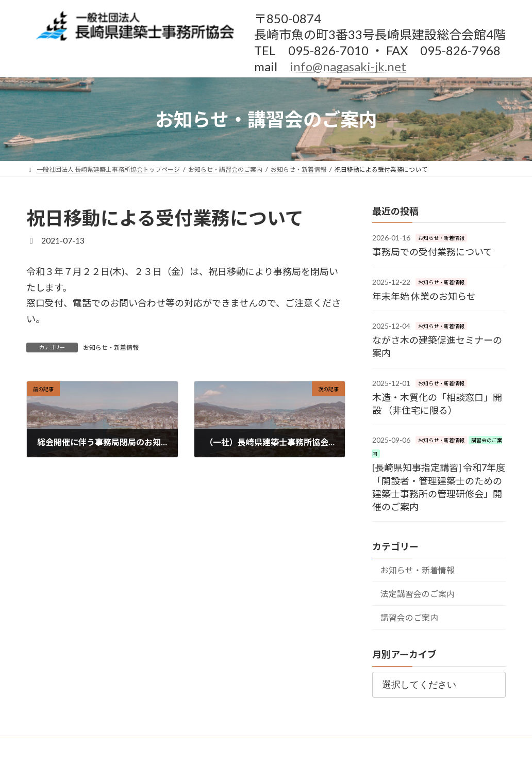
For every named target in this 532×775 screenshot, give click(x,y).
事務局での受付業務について (432, 252)
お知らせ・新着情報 (111, 348)
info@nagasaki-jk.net (348, 66)
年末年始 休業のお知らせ (424, 296)
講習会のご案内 (409, 617)
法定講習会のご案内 (418, 594)
